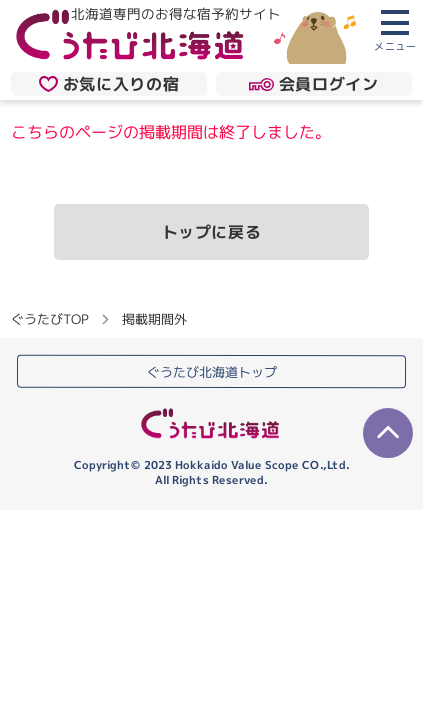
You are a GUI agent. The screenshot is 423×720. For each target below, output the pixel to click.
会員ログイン (313, 84)
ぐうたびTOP (49, 319)
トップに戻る (212, 232)
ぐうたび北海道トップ (212, 372)
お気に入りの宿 (109, 84)
